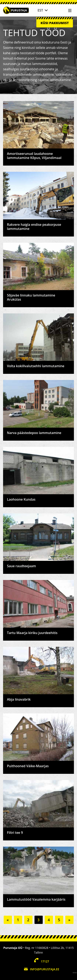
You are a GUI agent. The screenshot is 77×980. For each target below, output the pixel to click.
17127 (45, 961)
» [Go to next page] (69, 920)
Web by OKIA (75, 973)
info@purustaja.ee (45, 969)
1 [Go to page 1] (18, 920)
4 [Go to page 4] (49, 920)
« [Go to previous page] (8, 920)
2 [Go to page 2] (28, 920)
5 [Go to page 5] (59, 920)
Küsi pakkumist (55, 23)
